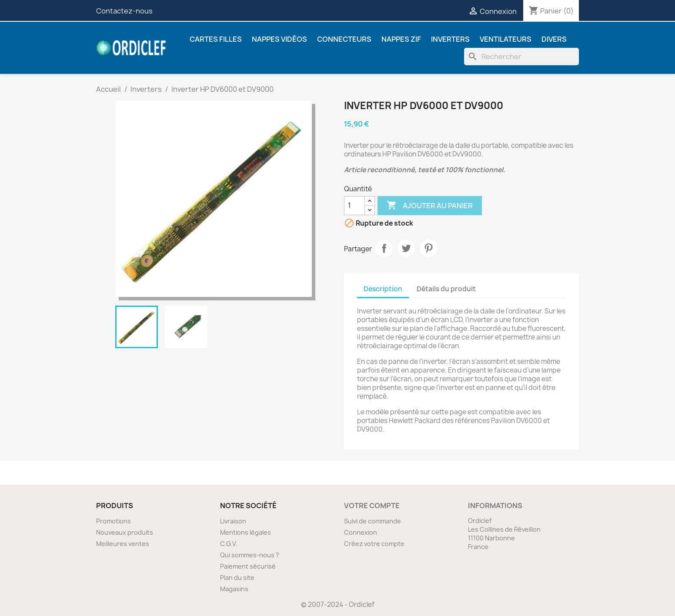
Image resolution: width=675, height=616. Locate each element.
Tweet (406, 248)
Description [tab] (383, 289)
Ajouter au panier (430, 206)
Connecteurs (344, 39)
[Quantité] (354, 206)
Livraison (233, 521)
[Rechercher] (521, 57)
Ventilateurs (506, 39)
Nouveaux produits (125, 532)
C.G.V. (229, 544)
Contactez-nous (124, 11)
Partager (384, 248)
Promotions (114, 521)
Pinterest (428, 248)
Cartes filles (216, 39)
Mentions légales (246, 532)
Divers (554, 39)
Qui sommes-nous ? (250, 555)
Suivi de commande (373, 521)
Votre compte (372, 506)
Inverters (450, 39)
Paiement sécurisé (248, 566)
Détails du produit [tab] (446, 289)
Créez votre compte (374, 544)
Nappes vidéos (279, 39)
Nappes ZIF (401, 39)
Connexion (361, 532)
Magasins (234, 589)
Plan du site (237, 578)
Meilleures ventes (123, 544)
